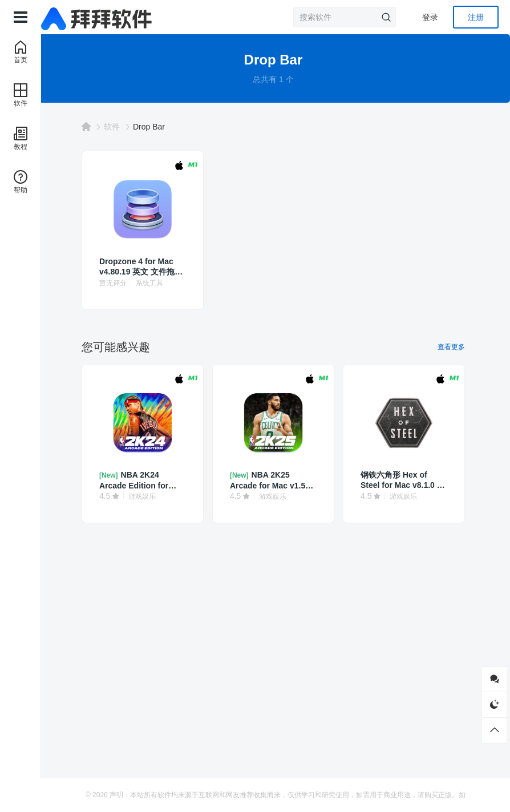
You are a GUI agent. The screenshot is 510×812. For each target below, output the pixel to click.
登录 (430, 17)
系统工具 (157, 283)
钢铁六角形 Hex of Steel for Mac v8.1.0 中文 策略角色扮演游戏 (402, 480)
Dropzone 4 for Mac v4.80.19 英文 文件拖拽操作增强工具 (145, 267)
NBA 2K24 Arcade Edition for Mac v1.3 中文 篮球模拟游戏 (146, 480)
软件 (120, 127)
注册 (476, 17)
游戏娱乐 (150, 496)
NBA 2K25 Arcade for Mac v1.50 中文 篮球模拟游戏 (274, 480)
